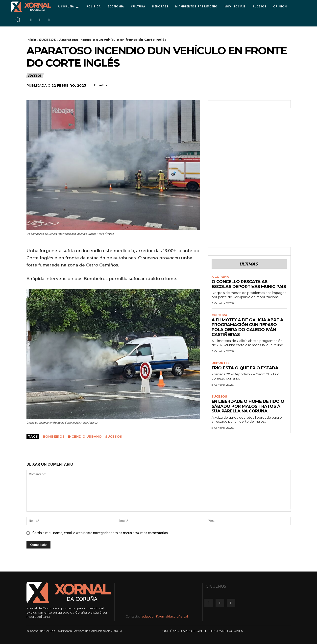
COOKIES (236, 631)
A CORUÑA (220, 277)
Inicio (31, 40)
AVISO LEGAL (193, 631)
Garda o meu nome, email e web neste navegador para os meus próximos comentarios (100, 533)
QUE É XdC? (171, 631)
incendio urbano (85, 436)
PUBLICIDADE (216, 631)
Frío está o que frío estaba (245, 368)
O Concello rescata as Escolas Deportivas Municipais (249, 284)
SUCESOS (48, 40)
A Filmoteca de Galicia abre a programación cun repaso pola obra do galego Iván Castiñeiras (247, 327)
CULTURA (219, 315)
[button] (18, 20)
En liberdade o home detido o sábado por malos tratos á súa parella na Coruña (248, 406)
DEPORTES (220, 363)
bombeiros (54, 436)
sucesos (114, 436)
